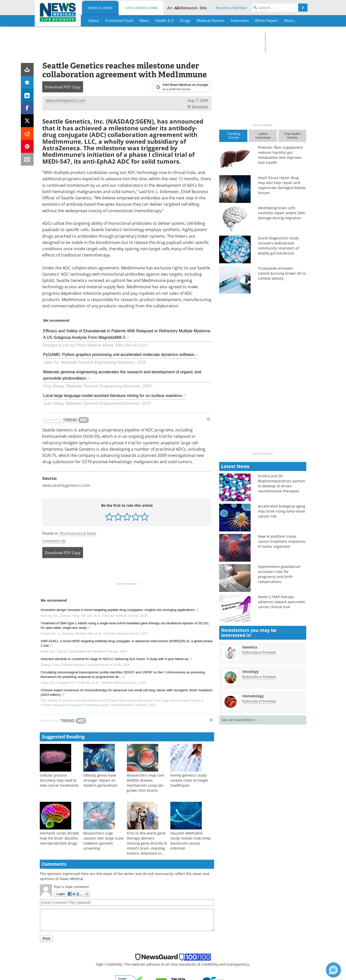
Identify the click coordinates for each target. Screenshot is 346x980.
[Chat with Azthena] (333, 970)
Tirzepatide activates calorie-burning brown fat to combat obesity (282, 273)
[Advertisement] (127, 572)
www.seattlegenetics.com (65, 100)
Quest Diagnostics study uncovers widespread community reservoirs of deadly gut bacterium (278, 246)
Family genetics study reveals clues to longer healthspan (189, 780)
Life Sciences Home (141, 8)
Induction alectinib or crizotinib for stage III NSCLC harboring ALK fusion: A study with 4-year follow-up (117, 660)
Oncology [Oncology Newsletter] (251, 672)
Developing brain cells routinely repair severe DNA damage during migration (281, 213)
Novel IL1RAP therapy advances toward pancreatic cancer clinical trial (282, 602)
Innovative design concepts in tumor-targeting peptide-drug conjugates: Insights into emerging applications (120, 610)
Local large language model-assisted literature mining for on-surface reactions (115, 396)
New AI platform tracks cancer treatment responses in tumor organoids (282, 541)
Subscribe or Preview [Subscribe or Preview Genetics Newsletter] (259, 652)
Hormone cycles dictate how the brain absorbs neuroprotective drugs (59, 838)
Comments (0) (54, 541)
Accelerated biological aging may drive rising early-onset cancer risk (282, 511)
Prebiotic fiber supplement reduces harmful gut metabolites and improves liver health (280, 155)
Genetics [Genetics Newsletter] (250, 647)
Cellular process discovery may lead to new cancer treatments (59, 780)
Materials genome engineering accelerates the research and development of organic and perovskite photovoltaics (122, 376)
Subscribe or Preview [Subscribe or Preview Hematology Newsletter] (259, 701)
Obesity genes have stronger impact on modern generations (101, 780)
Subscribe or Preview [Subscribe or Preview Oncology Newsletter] (259, 677)
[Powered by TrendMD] (66, 420)
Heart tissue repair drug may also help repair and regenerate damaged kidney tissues (282, 185)
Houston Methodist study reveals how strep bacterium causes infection (190, 841)
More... (290, 20)
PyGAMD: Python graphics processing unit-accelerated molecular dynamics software (121, 355)
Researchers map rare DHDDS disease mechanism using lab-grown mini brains (146, 783)
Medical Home (100, 8)
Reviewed (198, 107)
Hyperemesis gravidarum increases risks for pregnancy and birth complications (279, 574)
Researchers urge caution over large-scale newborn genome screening (103, 841)
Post (46, 938)
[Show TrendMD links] (209, 419)
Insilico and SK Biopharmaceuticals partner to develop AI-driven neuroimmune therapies (282, 483)
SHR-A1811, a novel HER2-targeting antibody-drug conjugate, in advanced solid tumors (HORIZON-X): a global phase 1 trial (127, 644)
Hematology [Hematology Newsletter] (253, 696)
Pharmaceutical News (78, 533)
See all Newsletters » (239, 720)
